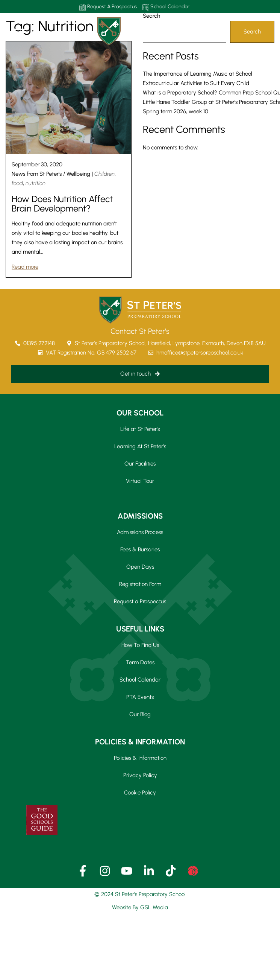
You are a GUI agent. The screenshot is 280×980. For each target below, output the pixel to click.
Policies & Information (140, 758)
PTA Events (140, 697)
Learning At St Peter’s (140, 446)
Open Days (140, 567)
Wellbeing (78, 174)
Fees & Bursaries (140, 549)
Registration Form (140, 584)
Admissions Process (140, 532)
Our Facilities (140, 464)
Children (104, 174)
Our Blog (140, 714)
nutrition (36, 183)
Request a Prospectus (140, 601)
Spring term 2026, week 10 (176, 111)
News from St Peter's (37, 174)
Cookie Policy (140, 793)
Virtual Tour (140, 481)
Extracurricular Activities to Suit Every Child (196, 83)
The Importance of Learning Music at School (198, 74)
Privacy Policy (140, 775)
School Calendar (166, 7)
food (17, 183)
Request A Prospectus (108, 7)
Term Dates (140, 662)
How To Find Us (140, 645)
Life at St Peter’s (140, 429)
